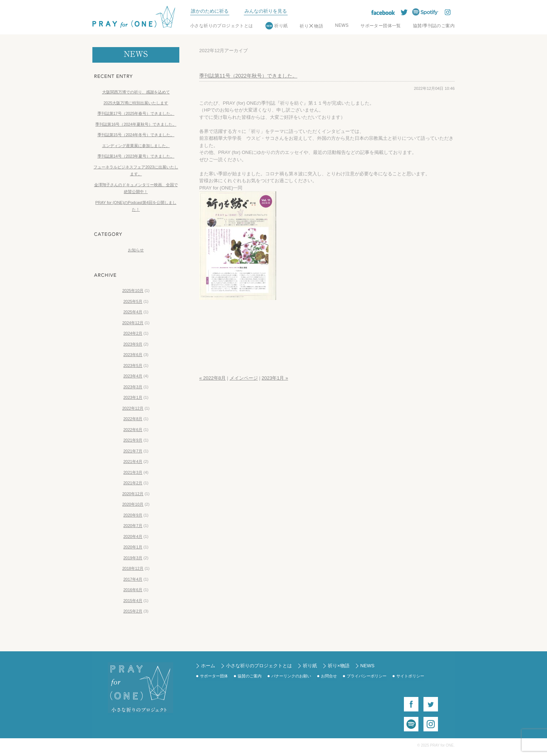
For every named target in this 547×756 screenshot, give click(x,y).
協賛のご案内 (250, 676)
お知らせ (136, 250)
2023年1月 (133, 397)
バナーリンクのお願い (291, 676)
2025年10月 (133, 291)
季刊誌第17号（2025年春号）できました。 (136, 113)
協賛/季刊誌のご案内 (434, 26)
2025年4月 (133, 312)
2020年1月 (133, 547)
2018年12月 (133, 568)
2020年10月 (133, 504)
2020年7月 (133, 526)
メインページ (244, 378)
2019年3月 (133, 558)
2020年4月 (133, 536)
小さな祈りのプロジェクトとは (222, 26)
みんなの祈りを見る (266, 11)
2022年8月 (133, 419)
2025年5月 (133, 301)
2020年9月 (133, 515)
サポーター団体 (214, 676)
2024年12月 (133, 323)
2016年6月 (133, 590)
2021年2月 (133, 483)
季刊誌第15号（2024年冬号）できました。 (136, 135)
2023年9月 (133, 344)
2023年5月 (133, 366)
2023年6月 (133, 355)
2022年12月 (133, 408)
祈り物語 (311, 26)
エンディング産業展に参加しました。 (136, 146)
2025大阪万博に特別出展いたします (136, 103)
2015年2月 (133, 611)
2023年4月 (133, 376)
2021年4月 (133, 461)
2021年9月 (133, 440)
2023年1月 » (275, 378)
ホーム (208, 666)
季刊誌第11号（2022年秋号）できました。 (248, 76)
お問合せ (329, 676)
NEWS (342, 25)
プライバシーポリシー (367, 676)
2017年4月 (133, 579)
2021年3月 (133, 472)
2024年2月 (133, 333)
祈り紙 (281, 26)
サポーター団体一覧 (381, 26)
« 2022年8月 (212, 378)
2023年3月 (133, 387)
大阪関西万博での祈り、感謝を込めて (136, 92)
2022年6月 (133, 430)
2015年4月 (133, 601)
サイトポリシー (410, 676)
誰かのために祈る (210, 11)
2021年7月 (133, 451)
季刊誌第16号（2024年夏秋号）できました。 (136, 124)
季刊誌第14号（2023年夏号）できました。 (136, 156)
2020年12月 (133, 494)
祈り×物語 (339, 666)
